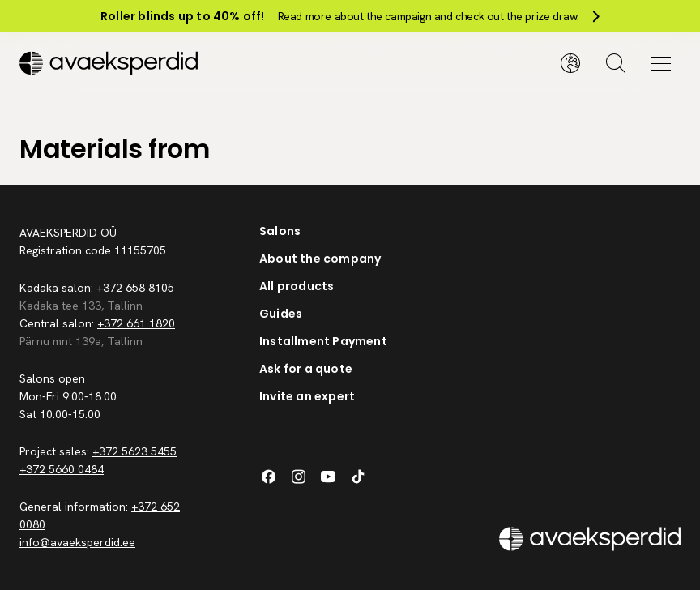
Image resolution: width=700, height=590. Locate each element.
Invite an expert (307, 396)
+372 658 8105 (135, 288)
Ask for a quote (306, 369)
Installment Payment (323, 341)
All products (297, 286)
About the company (320, 259)
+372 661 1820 (136, 323)
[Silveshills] (185, 63)
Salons (280, 231)
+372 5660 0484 (62, 469)
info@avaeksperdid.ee (77, 542)
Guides (281, 314)
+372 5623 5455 (134, 451)
